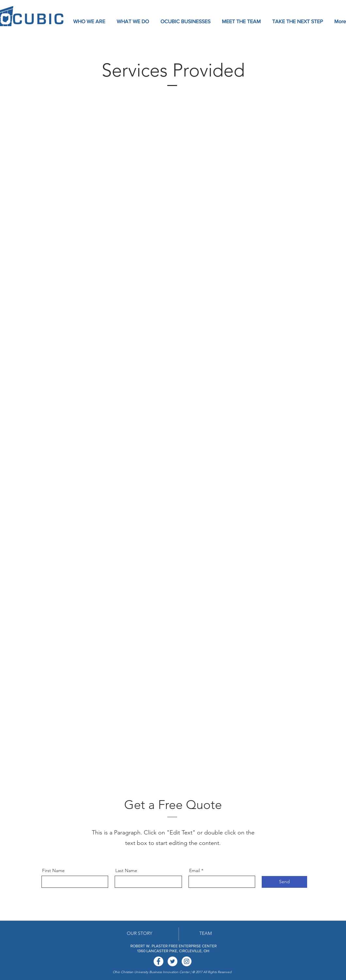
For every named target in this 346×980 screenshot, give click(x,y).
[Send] (284, 882)
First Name (53, 870)
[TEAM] (206, 934)
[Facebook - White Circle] (158, 961)
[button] (90, 22)
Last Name (126, 870)
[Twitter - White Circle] (173, 961)
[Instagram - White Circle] (187, 961)
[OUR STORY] (140, 934)
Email (195, 870)
